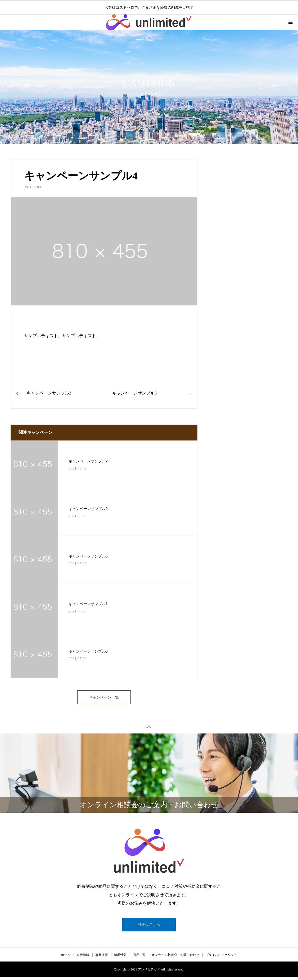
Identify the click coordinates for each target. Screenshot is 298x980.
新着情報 (120, 958)
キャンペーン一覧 (104, 698)
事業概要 (102, 958)
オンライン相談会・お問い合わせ (175, 958)
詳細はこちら (149, 927)
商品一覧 (139, 958)
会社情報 (83, 958)
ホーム (66, 958)
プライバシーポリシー (221, 958)
